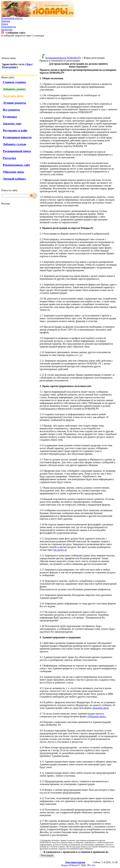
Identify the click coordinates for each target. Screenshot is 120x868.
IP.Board (73, 865)
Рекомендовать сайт (16, 165)
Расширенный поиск (17, 151)
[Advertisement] (60, 47)
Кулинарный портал (12, 18)
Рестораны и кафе (15, 130)
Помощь (6, 21)
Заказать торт (12, 124)
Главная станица (14, 82)
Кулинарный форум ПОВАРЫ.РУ (63, 58)
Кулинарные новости (17, 137)
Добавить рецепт (14, 89)
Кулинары (10, 117)
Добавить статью (14, 144)
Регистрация (9, 67)
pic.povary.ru (60, 550)
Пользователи (9, 27)
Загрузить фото (13, 96)
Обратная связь (13, 172)
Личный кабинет (14, 179)
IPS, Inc (91, 865)
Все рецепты (11, 110)
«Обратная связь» (97, 716)
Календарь (7, 30)
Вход (29, 64)
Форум (65, 865)
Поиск (5, 24)
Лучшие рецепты (14, 103)
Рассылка (9, 158)
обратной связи (100, 708)
